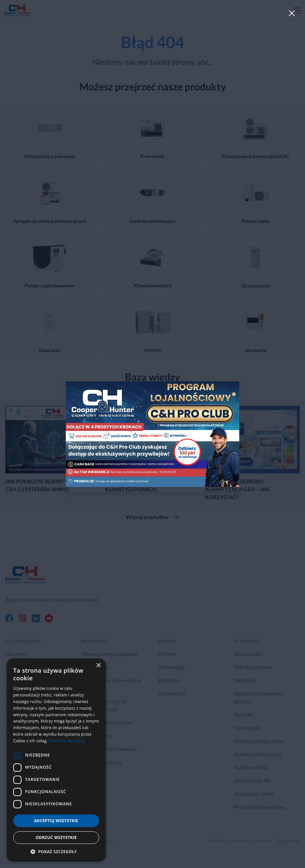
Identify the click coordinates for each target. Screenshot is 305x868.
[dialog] (56, 760)
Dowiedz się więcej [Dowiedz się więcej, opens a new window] (67, 741)
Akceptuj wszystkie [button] (56, 821)
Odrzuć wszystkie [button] (56, 837)
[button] (56, 852)
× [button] (98, 666)
